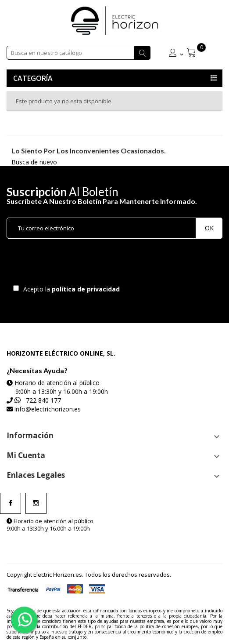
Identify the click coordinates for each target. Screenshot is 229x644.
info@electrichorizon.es (48, 409)
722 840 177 (43, 400)
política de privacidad (87, 289)
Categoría (33, 78)
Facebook (11, 503)
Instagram (36, 503)
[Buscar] (79, 53)
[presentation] (80, 264)
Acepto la (70, 289)
